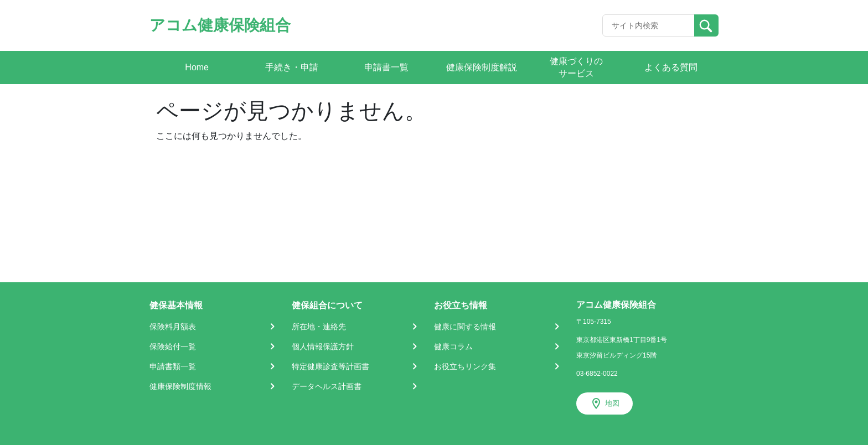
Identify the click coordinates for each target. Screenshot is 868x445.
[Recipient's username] (649, 25)
